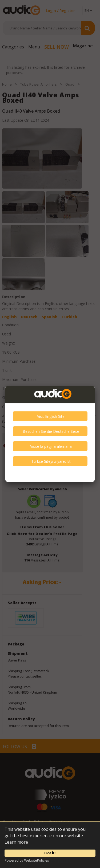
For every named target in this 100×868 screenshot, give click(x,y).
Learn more (16, 842)
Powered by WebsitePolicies (27, 860)
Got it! (50, 853)
